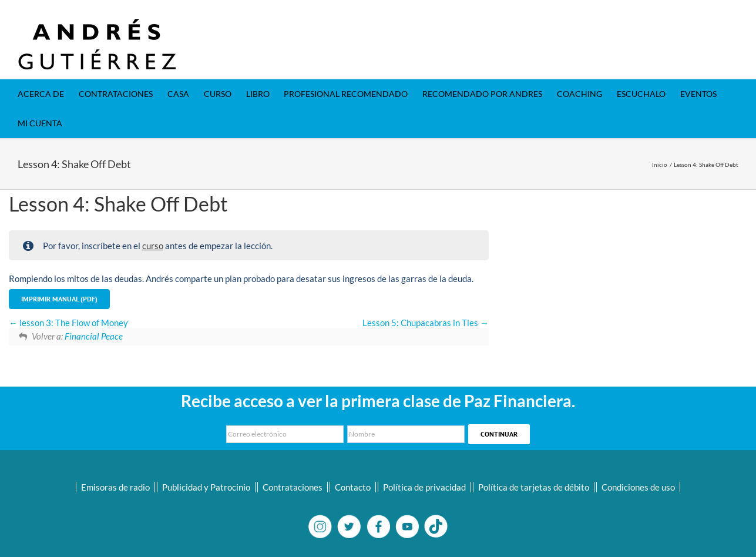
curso (153, 246)
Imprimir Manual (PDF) (59, 299)
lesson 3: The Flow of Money (68, 323)
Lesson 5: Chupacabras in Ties (426, 323)
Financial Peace (94, 336)
